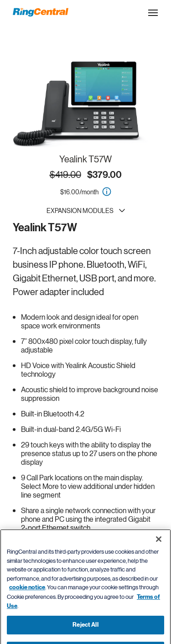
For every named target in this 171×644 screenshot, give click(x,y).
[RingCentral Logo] (41, 12)
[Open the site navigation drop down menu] (153, 13)
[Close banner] (159, 548)
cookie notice (27, 596)
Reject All (85, 633)
